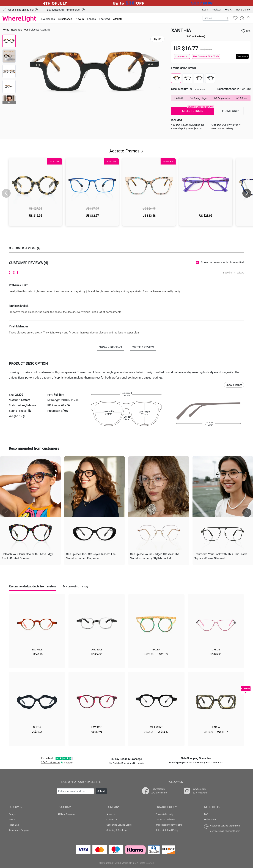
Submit (101, 791)
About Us (111, 814)
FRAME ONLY (231, 111)
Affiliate (118, 19)
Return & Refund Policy (167, 830)
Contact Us (112, 819)
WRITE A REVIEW (143, 347)
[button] (9, 102)
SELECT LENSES (198, 110)
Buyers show (243, 9)
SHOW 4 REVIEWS (111, 347)
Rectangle (17, 30)
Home (6, 30)
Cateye (12, 814)
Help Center (210, 819)
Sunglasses (65, 19)
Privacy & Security (164, 814)
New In (12, 819)
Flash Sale (14, 825)
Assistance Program (19, 830)
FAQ (206, 814)
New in (80, 19)
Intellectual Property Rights (169, 825)
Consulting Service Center (119, 825)
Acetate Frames (127, 151)
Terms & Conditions (165, 819)
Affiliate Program (66, 814)
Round (26, 30)
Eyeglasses (48, 19)
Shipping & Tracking (116, 830)
